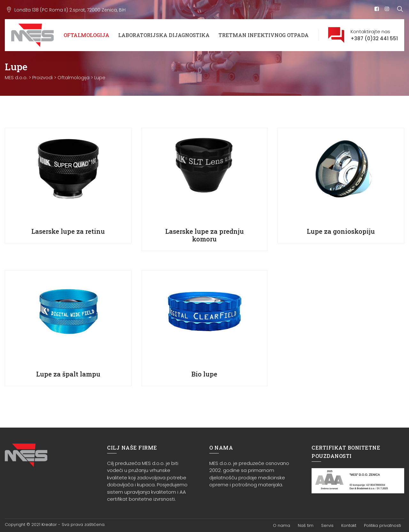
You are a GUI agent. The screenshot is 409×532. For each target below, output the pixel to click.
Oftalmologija (86, 35)
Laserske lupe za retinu (68, 231)
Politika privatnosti (382, 525)
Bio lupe (204, 374)
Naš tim (306, 525)
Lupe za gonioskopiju (341, 231)
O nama (282, 525)
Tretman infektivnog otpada (264, 35)
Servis (327, 525)
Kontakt (349, 525)
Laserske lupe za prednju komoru (204, 235)
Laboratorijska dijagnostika (164, 35)
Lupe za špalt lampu (68, 374)
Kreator (49, 524)
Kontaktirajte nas (374, 35)
